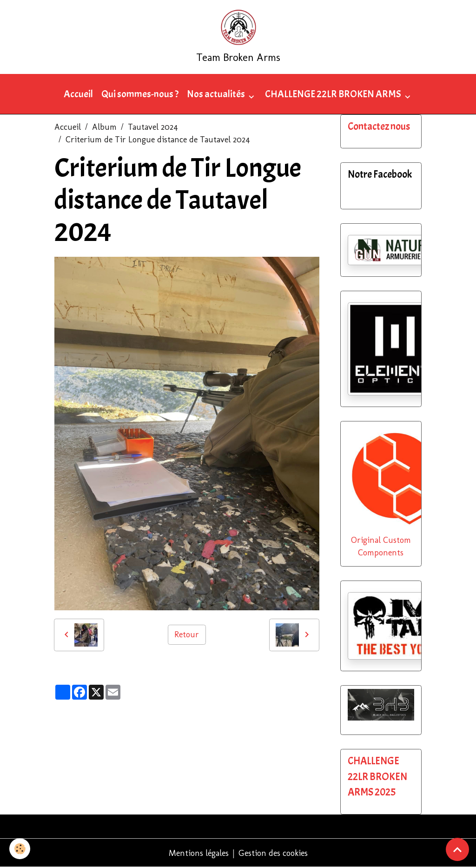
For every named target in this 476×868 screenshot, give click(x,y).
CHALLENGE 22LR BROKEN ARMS (334, 94)
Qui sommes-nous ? (140, 94)
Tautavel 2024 (153, 127)
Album (104, 127)
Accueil (78, 94)
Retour (187, 634)
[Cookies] (20, 849)
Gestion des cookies (273, 853)
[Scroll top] (457, 849)
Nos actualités (217, 94)
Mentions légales (199, 853)
